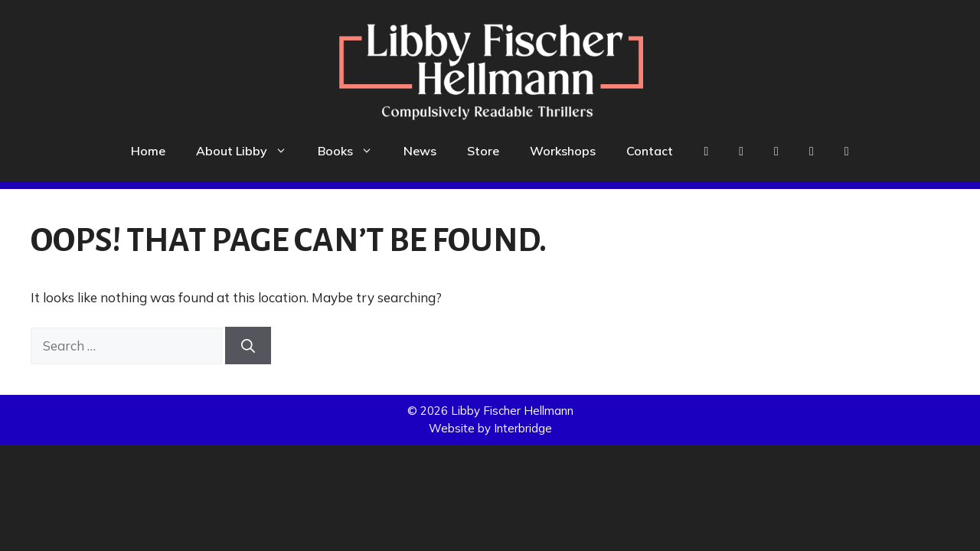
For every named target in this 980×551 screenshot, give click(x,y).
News (420, 151)
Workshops (563, 151)
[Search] (248, 346)
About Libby (249, 151)
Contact (650, 151)
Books (353, 151)
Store (483, 151)
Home (148, 151)
